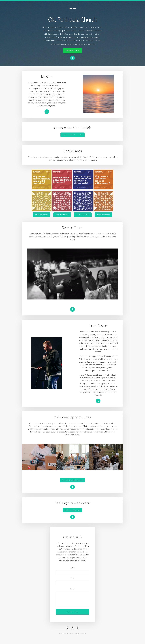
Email (72, 578)
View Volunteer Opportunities (73, 480)
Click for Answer (42, 215)
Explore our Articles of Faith (73, 135)
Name (73, 568)
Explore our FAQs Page (73, 510)
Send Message (73, 612)
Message (72, 589)
